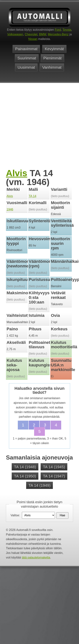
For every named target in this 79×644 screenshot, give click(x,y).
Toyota (67, 30)
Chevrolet (31, 34)
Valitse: (15, 515)
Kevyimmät (54, 49)
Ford (58, 30)
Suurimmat (27, 58)
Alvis (17, 173)
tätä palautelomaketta (36, 557)
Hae (62, 515)
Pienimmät (52, 58)
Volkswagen (15, 34)
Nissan (33, 39)
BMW (43, 34)
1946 (10, 209)
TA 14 (33, 196)
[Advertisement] (35, 131)
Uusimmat (26, 67)
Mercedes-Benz (58, 34)
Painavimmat (26, 49)
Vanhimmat (52, 67)
